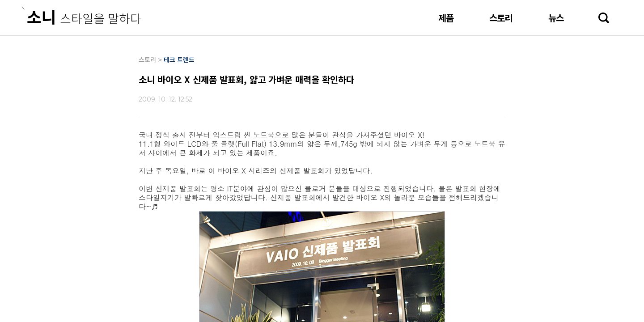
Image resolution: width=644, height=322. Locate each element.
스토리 (501, 18)
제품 (446, 18)
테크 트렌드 (179, 59)
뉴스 (556, 18)
